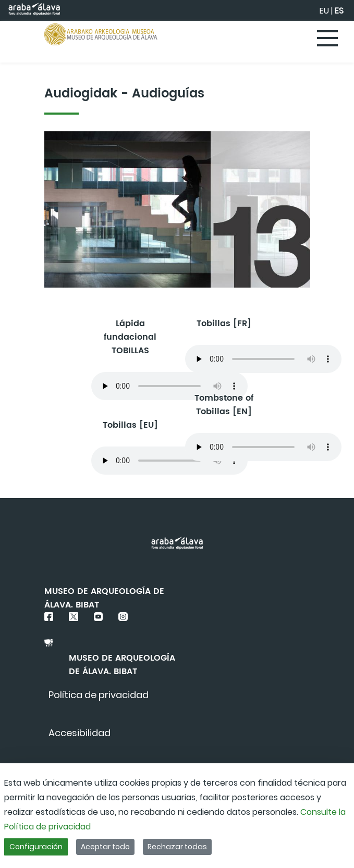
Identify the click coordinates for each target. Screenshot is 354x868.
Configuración (36, 847)
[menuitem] (99, 695)
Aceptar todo (105, 847)
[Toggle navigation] (328, 39)
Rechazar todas (177, 847)
